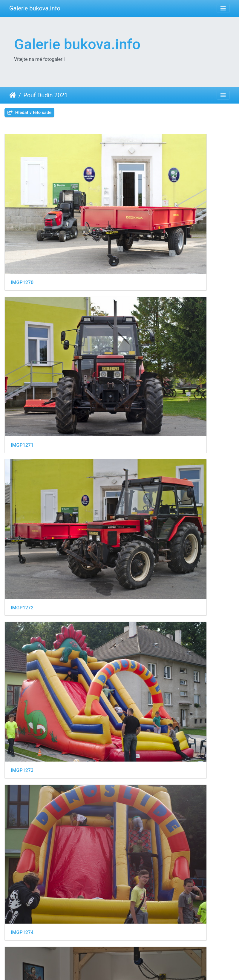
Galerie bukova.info (35, 8)
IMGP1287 (142, 814)
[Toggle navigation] (223, 8)
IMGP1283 (142, 616)
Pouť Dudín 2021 (45, 95)
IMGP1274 (22, 417)
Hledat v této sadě (29, 113)
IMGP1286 (22, 814)
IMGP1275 (142, 417)
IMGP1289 (22, 914)
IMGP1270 (22, 219)
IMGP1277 (22, 517)
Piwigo (151, 967)
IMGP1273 (142, 318)
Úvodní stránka (13, 95)
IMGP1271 (142, 219)
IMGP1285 (142, 715)
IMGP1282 (22, 615)
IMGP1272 (22, 318)
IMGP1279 (142, 517)
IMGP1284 (22, 715)
